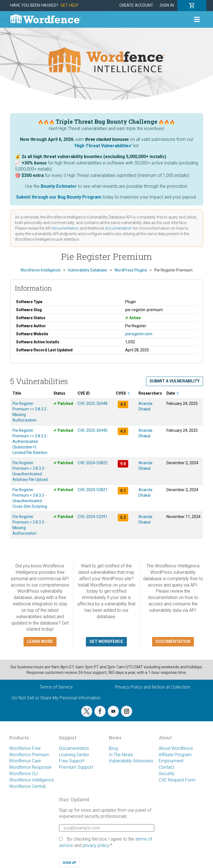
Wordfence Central (27, 786)
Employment (171, 761)
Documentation (74, 748)
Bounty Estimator (59, 186)
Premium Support (76, 767)
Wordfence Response (30, 767)
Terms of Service (56, 687)
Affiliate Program (175, 755)
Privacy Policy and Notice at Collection (153, 687)
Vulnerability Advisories (131, 761)
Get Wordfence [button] (106, 642)
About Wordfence (176, 748)
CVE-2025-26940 (93, 430)
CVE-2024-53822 (93, 463)
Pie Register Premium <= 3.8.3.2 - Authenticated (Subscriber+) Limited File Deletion (30, 441)
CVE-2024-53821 (93, 490)
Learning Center (74, 755)
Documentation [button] (173, 642)
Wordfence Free (25, 748)
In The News (121, 755)
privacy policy (96, 845)
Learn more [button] (40, 642)
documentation (66, 228)
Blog (113, 748)
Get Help (69, 5)
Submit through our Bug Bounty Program (59, 197)
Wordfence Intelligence (32, 780)
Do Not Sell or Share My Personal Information (56, 698)
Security (167, 774)
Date (173, 393)
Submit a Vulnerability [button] (174, 381)
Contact (166, 767)
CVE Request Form (177, 780)
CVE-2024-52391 (93, 517)
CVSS (123, 393)
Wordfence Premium (29, 755)
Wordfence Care (25, 761)
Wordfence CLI (24, 774)
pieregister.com (139, 334)
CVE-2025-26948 (93, 403)
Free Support (72, 761)
